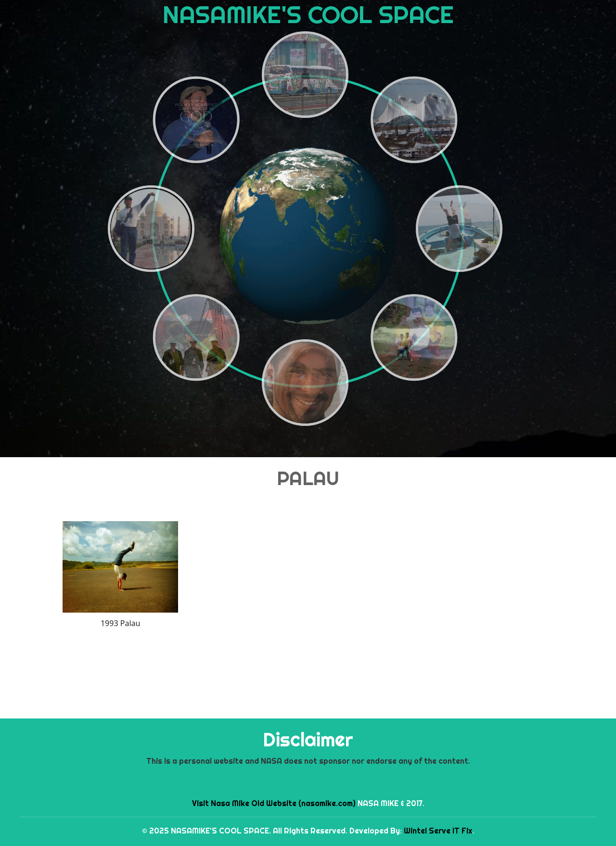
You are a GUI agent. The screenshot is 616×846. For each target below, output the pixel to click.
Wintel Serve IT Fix (438, 831)
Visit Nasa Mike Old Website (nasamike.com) (274, 803)
